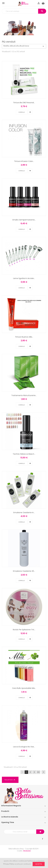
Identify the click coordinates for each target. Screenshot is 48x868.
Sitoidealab (27, 851)
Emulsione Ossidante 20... (24, 571)
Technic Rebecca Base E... (24, 454)
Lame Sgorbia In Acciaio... (24, 278)
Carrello (22, 112)
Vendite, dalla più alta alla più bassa (24, 46)
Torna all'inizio (10, 780)
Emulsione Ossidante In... (24, 513)
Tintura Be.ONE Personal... (24, 103)
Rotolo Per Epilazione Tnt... (24, 630)
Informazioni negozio (11, 806)
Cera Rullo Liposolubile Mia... (24, 688)
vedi (30, 112)
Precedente (22, 772)
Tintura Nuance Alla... (24, 337)
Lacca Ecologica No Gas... (24, 747)
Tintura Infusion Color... (24, 161)
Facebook (42, 839)
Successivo (43, 772)
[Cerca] (24, 11)
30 (38, 772)
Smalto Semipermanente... (24, 220)
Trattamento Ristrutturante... (24, 395)
